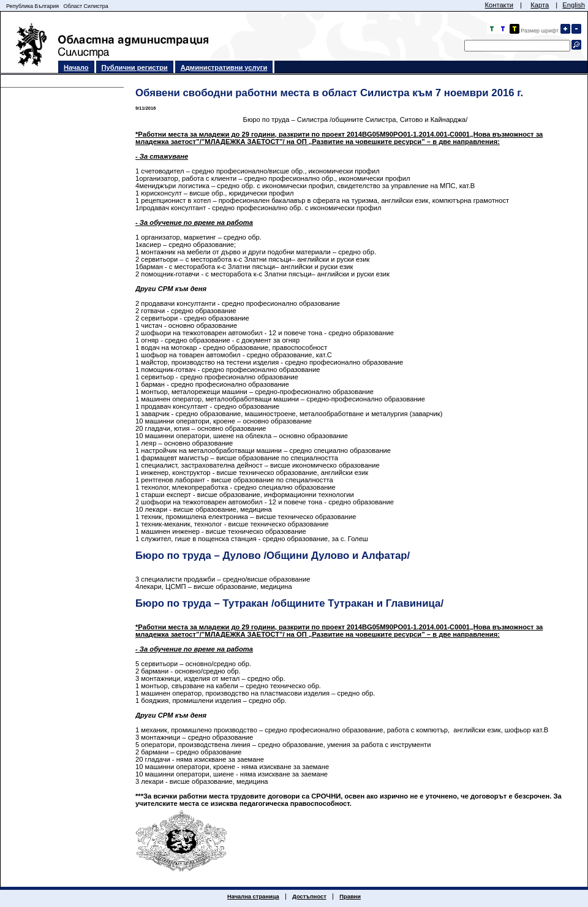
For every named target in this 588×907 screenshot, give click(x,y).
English (574, 5)
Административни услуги (224, 67)
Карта (540, 5)
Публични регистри (135, 67)
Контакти (499, 5)
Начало (76, 67)
